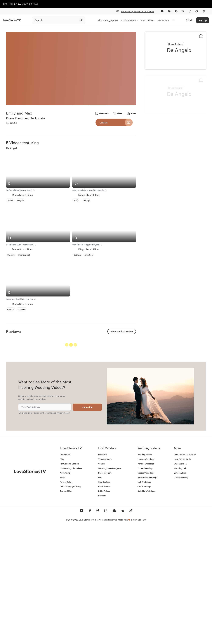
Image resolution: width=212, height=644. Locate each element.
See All (125, 345)
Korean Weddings (145, 586)
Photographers (105, 590)
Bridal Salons (104, 608)
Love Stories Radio (182, 576)
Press (62, 595)
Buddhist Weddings (146, 608)
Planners (102, 613)
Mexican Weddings (146, 590)
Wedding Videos (145, 572)
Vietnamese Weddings (147, 595)
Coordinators (104, 599)
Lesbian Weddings (146, 576)
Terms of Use (66, 608)
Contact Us (65, 572)
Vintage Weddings (146, 581)
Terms (49, 530)
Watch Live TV (181, 581)
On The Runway (181, 595)
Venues (101, 581)
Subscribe (87, 525)
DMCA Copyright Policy (70, 604)
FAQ (62, 576)
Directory (102, 572)
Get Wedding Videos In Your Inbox (136, 11)
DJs (100, 595)
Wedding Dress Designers (110, 586)
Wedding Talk (180, 586)
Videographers (105, 576)
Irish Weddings (144, 599)
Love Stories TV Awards (185, 572)
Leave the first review (122, 331)
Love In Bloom (180, 590)
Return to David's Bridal (21, 4)
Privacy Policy (63, 530)
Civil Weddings (144, 604)
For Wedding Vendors (70, 581)
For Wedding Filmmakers (71, 586)
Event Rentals (104, 604)
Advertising (65, 590)
